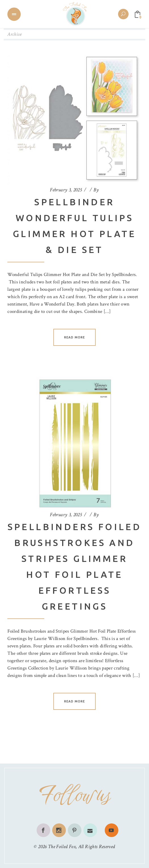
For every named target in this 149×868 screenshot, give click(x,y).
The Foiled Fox (62, 847)
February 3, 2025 (66, 190)
